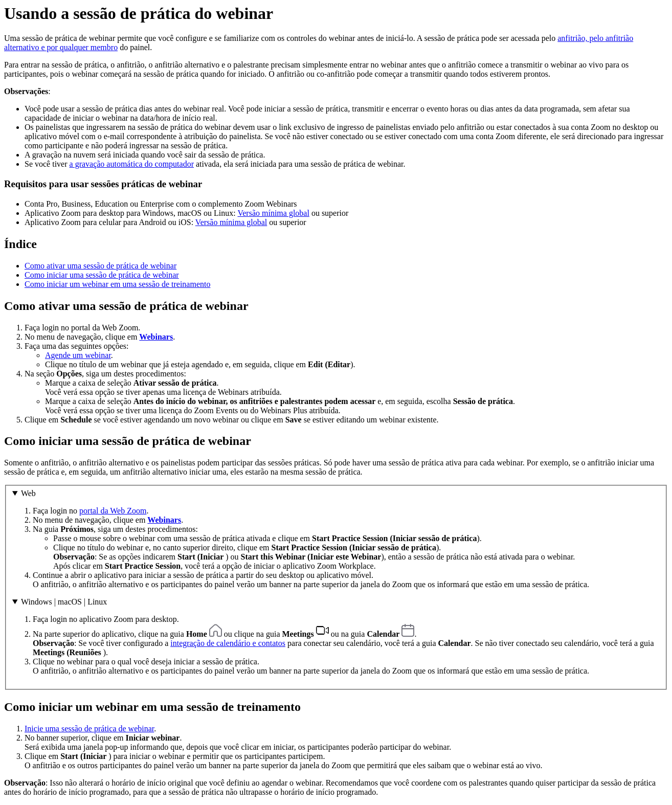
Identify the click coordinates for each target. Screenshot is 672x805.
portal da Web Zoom (113, 511)
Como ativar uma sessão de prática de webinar (100, 266)
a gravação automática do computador (132, 164)
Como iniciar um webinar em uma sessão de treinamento (117, 284)
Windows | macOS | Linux (64, 602)
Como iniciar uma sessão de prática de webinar (102, 275)
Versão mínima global (273, 213)
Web (28, 493)
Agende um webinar (78, 355)
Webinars (156, 337)
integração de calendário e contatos (228, 643)
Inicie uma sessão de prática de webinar (89, 729)
